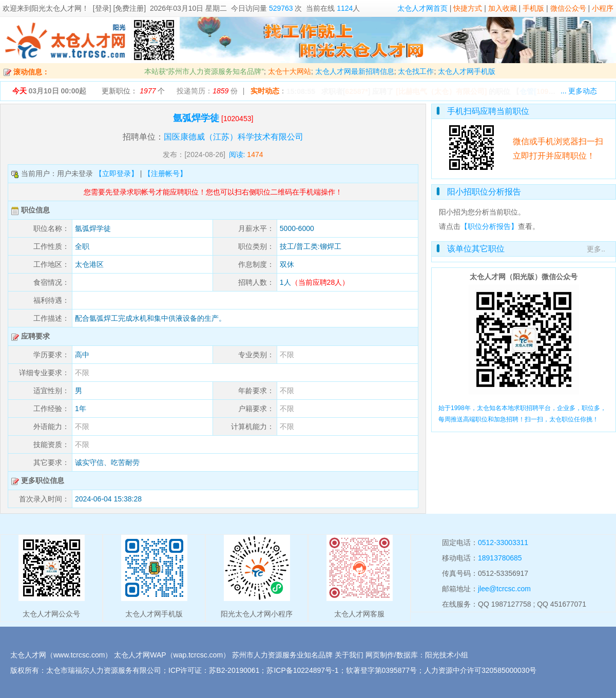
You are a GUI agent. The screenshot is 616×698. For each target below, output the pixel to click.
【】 (543, 91)
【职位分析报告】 (489, 226)
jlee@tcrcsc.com (504, 589)
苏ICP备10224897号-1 (302, 670)
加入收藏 (503, 8)
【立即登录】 (117, 173)
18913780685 (500, 558)
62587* (356, 91)
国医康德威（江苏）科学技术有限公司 (234, 137)
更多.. (596, 249)
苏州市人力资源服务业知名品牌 (282, 655)
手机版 (533, 8)
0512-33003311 (503, 542)
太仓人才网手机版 (467, 71)
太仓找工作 (416, 71)
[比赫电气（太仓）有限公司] (441, 91)
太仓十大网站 (290, 71)
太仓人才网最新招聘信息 (355, 71)
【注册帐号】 (165, 173)
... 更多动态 (579, 91)
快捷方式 (468, 8)
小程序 (603, 8)
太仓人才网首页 (422, 8)
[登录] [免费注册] (119, 8)
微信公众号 (568, 8)
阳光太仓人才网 (56, 8)
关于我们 (349, 655)
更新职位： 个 (133, 91)
